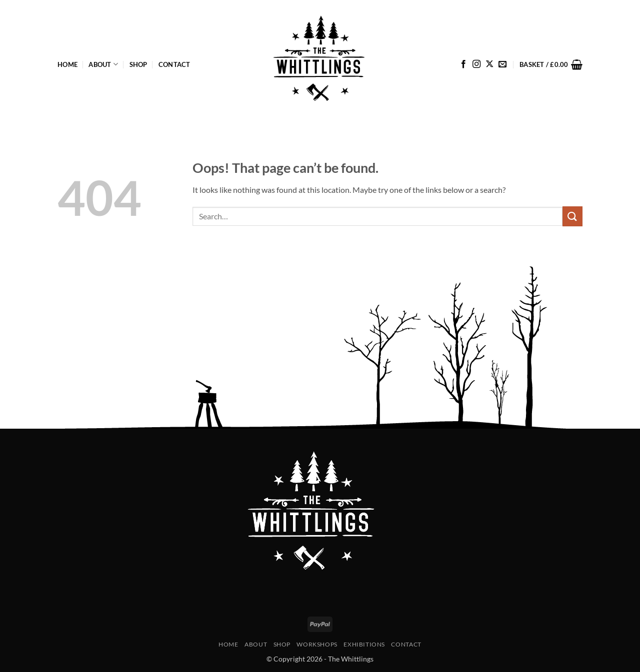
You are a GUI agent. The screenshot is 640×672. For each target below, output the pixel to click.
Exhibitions (364, 644)
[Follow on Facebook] (463, 64)
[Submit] (572, 216)
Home (67, 64)
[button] (551, 64)
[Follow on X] (489, 64)
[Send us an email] (502, 64)
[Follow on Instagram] (476, 64)
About (103, 64)
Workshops (317, 644)
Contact (174, 64)
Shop (138, 64)
